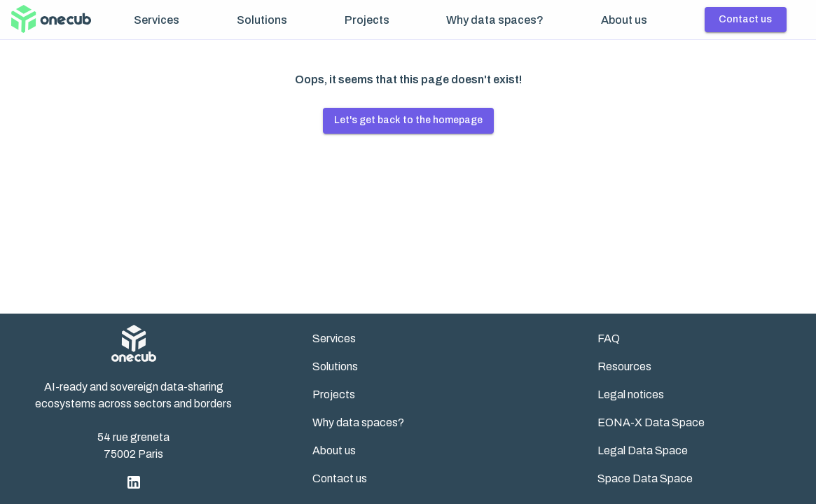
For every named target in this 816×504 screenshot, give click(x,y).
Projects (367, 20)
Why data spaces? (495, 20)
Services (157, 20)
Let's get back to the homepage (408, 120)
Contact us (745, 19)
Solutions (262, 20)
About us (624, 20)
